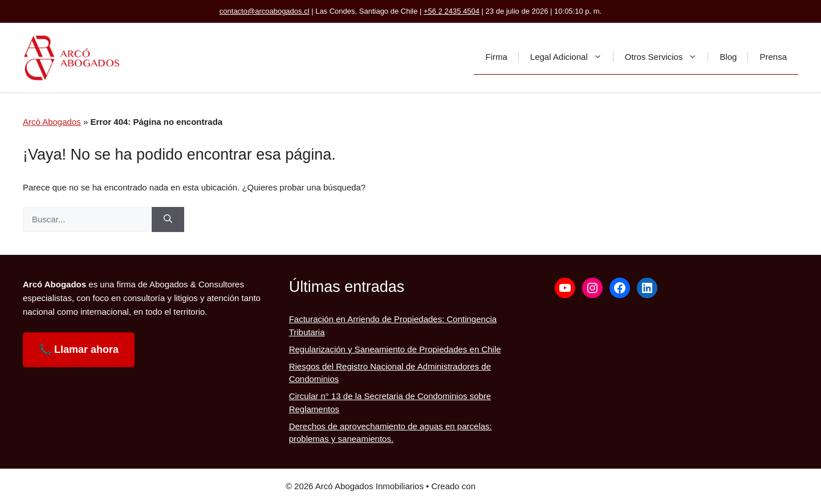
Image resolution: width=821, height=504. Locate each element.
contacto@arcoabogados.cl (265, 11)
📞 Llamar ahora (79, 349)
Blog (728, 57)
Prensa (773, 57)
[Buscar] (168, 220)
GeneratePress (507, 486)
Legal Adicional (572, 57)
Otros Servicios (667, 57)
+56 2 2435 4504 (452, 11)
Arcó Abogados (52, 122)
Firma (496, 57)
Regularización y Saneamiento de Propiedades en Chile (395, 349)
